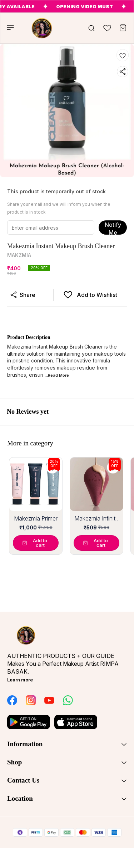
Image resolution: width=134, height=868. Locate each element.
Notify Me (113, 228)
